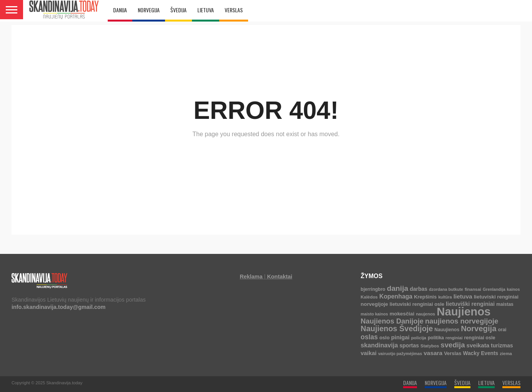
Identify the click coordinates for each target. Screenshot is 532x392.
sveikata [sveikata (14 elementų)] (478, 345)
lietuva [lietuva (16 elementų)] (463, 296)
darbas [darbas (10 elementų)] (419, 289)
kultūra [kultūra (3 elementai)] (445, 297)
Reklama (251, 277)
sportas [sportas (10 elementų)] (409, 345)
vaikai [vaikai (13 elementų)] (369, 353)
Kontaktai (280, 277)
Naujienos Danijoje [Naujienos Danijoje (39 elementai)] (392, 321)
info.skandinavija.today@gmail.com (58, 307)
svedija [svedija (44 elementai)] (453, 345)
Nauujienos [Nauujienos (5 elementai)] (447, 330)
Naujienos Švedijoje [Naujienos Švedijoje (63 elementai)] (397, 329)
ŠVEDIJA (178, 10)
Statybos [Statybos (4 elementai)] (430, 346)
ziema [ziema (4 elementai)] (506, 354)
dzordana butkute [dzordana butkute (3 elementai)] (446, 289)
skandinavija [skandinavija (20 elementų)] (379, 345)
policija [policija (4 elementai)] (419, 338)
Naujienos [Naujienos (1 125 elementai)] (464, 311)
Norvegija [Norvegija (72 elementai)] (479, 329)
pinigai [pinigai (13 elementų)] (400, 337)
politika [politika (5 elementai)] (436, 338)
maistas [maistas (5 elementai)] (505, 304)
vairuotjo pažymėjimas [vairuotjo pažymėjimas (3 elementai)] (400, 354)
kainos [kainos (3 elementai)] (514, 289)
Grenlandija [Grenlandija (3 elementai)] (494, 289)
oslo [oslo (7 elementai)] (384, 338)
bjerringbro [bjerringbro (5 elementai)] (373, 289)
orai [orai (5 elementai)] (502, 330)
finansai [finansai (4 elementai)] (473, 289)
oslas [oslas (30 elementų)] (369, 337)
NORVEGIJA (149, 10)
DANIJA (120, 10)
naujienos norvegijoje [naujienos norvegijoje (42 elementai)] (462, 321)
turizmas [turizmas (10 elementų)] (502, 345)
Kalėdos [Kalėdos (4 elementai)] (369, 297)
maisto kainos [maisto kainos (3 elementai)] (374, 314)
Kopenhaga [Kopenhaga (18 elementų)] (396, 296)
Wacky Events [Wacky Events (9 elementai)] (481, 353)
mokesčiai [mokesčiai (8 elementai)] (402, 314)
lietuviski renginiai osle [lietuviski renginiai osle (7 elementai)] (417, 304)
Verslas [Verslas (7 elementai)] (453, 353)
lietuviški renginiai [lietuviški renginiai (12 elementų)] (470, 304)
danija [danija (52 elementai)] (398, 288)
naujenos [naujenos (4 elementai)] (425, 314)
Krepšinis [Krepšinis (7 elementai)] (425, 297)
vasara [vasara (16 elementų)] (433, 353)
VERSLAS (234, 10)
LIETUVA (206, 10)
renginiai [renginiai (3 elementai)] (454, 338)
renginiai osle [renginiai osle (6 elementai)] (479, 338)
